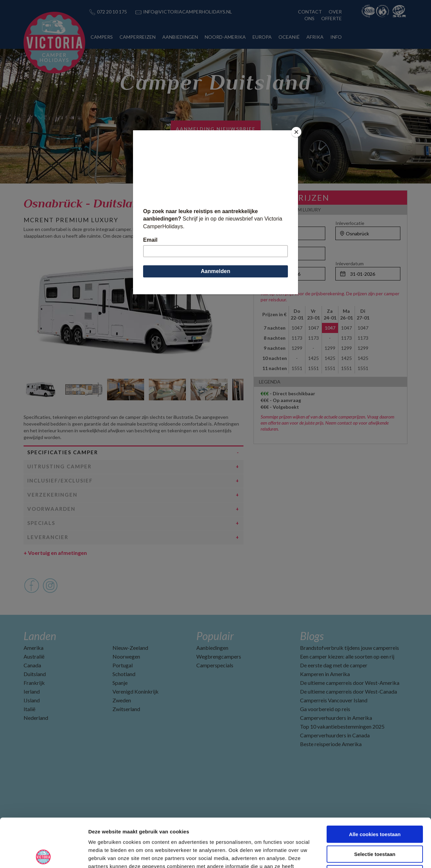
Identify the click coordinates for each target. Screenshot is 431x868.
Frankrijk (34, 683)
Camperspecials (215, 665)
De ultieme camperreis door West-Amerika (350, 683)
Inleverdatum (350, 263)
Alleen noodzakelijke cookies (375, 825)
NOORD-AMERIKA (225, 37)
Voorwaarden (51, 509)
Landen (40, 636)
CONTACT (310, 12)
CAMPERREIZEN (138, 37)
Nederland (36, 718)
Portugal (123, 665)
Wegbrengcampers (219, 656)
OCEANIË (289, 37)
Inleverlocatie (350, 223)
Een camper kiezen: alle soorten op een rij (347, 656)
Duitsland (35, 674)
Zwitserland (126, 709)
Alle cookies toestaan (375, 786)
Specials (41, 523)
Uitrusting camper (59, 466)
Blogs (312, 636)
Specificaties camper (63, 452)
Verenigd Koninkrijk (136, 691)
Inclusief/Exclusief (60, 480)
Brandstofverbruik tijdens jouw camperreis (350, 648)
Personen (271, 243)
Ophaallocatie (275, 223)
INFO (336, 37)
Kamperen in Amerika (325, 674)
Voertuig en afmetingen (55, 553)
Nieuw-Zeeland (130, 648)
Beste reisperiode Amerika (331, 744)
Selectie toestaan (375, 806)
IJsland (32, 700)
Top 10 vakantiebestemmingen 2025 (342, 726)
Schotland (124, 674)
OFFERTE (331, 18)
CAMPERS (102, 37)
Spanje (120, 683)
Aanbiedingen (212, 648)
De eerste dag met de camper (334, 665)
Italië (29, 709)
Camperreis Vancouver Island (334, 700)
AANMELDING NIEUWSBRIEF (216, 129)
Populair (215, 636)
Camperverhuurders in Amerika (336, 718)
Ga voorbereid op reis (325, 709)
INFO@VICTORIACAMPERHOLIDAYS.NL (188, 12)
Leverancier (48, 537)
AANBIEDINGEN (180, 37)
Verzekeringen (52, 495)
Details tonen (364, 855)
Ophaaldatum (275, 263)
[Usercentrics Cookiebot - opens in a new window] (44, 855)
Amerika (34, 648)
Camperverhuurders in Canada (335, 735)
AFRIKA (315, 37)
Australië (34, 656)
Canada (32, 665)
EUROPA (262, 37)
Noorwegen (126, 656)
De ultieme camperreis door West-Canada (349, 691)
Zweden (122, 700)
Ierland (32, 691)
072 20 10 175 (112, 12)
